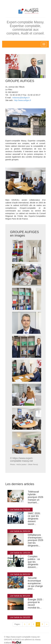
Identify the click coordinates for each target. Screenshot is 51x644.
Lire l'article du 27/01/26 (20, 509)
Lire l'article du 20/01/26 (20, 531)
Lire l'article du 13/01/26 (20, 553)
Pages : (18, 624)
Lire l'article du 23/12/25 (20, 617)
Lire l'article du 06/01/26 (20, 574)
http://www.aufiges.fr (23, 100)
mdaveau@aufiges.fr (21, 98)
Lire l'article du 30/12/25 (20, 596)
